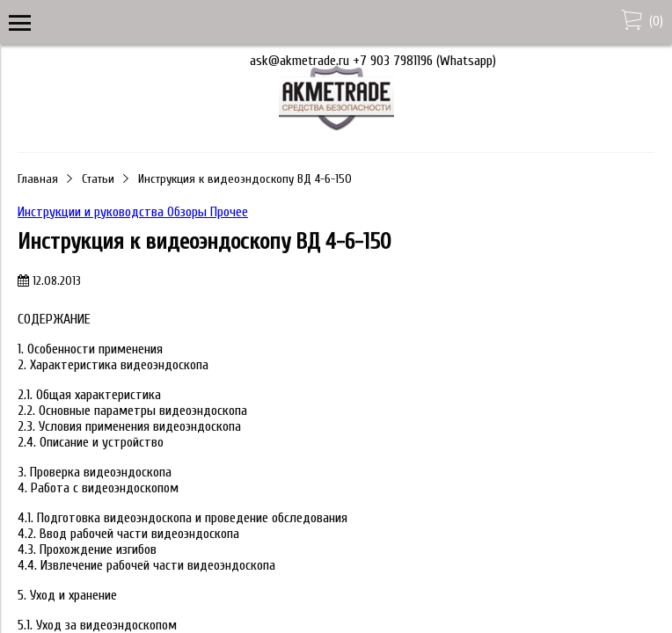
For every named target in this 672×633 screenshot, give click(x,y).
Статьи (98, 179)
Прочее (229, 212)
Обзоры (189, 212)
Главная (38, 179)
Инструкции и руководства (92, 212)
